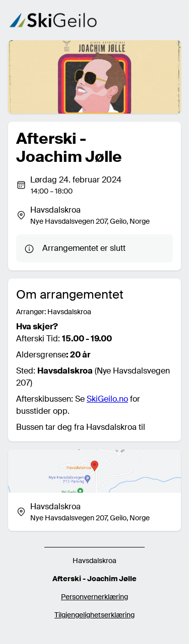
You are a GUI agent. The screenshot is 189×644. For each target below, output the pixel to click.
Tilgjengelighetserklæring (94, 615)
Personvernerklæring (94, 597)
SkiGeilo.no (107, 399)
